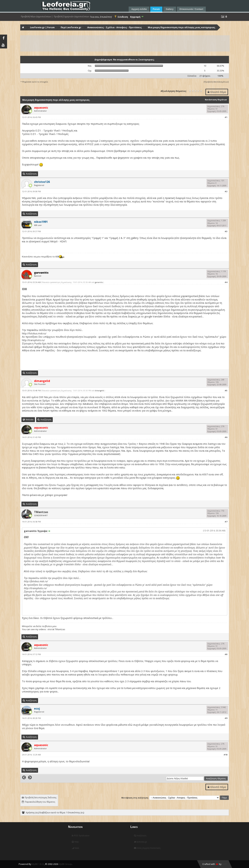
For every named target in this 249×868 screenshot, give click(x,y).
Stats (75, 848)
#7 (226, 522)
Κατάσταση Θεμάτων (216, 100)
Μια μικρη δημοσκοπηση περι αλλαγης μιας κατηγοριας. (182, 27)
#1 (226, 117)
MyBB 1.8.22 (38, 864)
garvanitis (99, 282)
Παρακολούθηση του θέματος (40, 802)
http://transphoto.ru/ (33, 340)
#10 (225, 755)
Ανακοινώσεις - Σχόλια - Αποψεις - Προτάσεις (115, 27)
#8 (226, 654)
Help (75, 842)
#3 (226, 231)
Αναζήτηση (140, 836)
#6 (226, 437)
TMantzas (41, 512)
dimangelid (99, 391)
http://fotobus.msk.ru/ (34, 333)
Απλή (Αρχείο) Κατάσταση (147, 848)
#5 (226, 390)
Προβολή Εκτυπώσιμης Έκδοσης (41, 798)
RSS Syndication (81, 836)
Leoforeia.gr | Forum (42, 27)
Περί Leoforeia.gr (71, 27)
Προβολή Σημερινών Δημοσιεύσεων (71, 17)
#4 (226, 282)
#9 (226, 718)
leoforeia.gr (140, 842)
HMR (224, 864)
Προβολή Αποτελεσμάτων (216, 82)
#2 (226, 191)
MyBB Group (65, 864)
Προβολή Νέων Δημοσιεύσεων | (37, 17)
